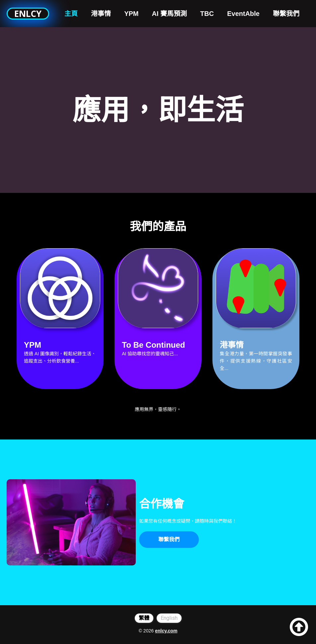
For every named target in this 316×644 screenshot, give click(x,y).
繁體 (144, 618)
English (169, 618)
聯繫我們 (286, 14)
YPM (131, 14)
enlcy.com (166, 631)
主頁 (71, 14)
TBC (207, 14)
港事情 (101, 14)
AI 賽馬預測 (170, 14)
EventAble (243, 14)
